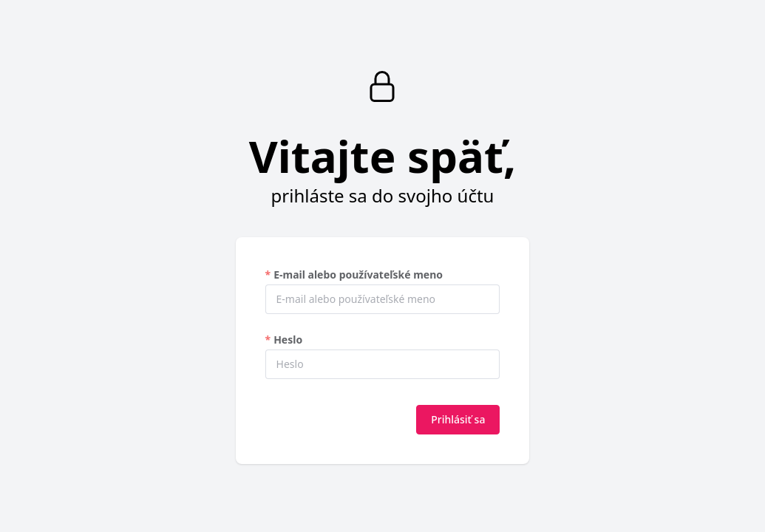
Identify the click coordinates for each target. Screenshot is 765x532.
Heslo (288, 340)
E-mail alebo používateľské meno (358, 274)
